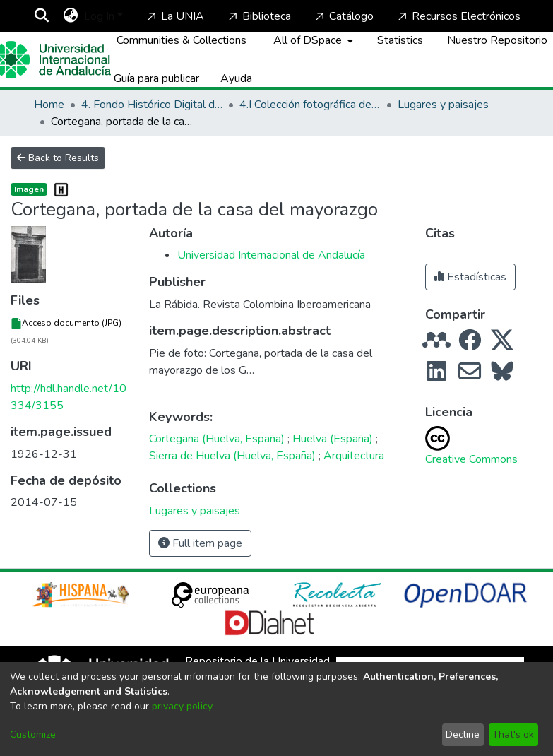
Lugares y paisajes (443, 105)
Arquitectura (354, 456)
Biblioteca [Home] (258, 16)
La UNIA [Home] (174, 16)
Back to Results (58, 158)
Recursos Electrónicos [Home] (458, 16)
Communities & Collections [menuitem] (182, 40)
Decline (463, 734)
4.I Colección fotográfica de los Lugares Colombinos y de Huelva (310, 105)
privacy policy (182, 706)
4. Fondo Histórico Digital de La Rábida (152, 105)
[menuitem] (71, 16)
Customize (33, 734)
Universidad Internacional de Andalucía (271, 255)
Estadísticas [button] (470, 277)
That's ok (513, 734)
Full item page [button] (200, 543)
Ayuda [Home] (236, 78)
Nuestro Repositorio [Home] (497, 40)
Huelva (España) (333, 439)
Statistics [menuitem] (400, 40)
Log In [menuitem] (99, 16)
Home (49, 105)
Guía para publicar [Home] (156, 78)
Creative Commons (471, 459)
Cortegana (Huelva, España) (217, 439)
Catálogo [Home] (343, 16)
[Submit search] (42, 16)
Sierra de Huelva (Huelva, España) (232, 456)
